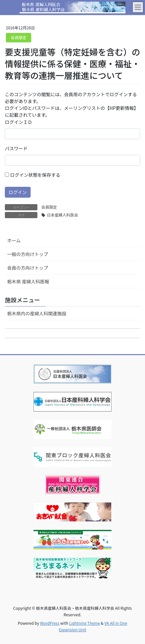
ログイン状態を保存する (33, 175)
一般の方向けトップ (28, 254)
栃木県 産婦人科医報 (28, 281)
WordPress (50, 623)
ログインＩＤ (19, 122)
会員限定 (19, 37)
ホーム (14, 240)
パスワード (16, 148)
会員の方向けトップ (28, 268)
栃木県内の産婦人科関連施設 (37, 313)
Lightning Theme (85, 623)
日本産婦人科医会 (62, 215)
